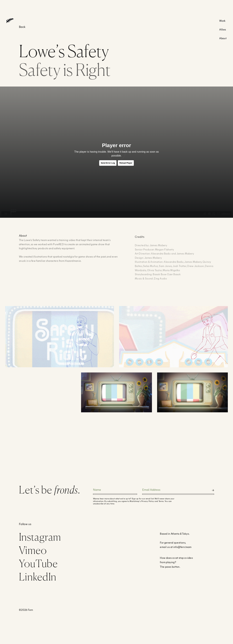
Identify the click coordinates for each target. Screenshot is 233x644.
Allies (223, 29)
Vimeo (33, 550)
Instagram (40, 537)
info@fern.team (182, 547)
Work (222, 21)
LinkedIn (38, 577)
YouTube (38, 563)
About (223, 38)
